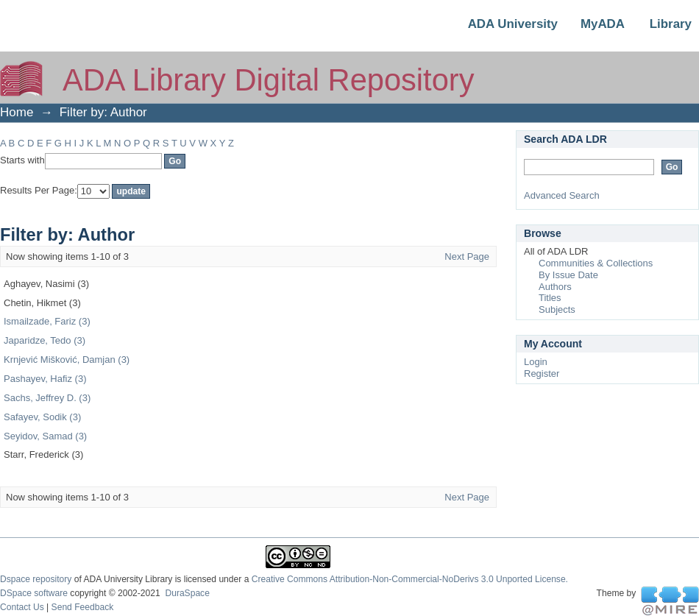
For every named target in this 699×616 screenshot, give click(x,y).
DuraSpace (187, 593)
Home (17, 112)
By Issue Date (568, 275)
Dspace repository (36, 579)
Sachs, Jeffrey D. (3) (47, 398)
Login (536, 362)
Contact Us (22, 607)
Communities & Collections (596, 263)
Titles (550, 298)
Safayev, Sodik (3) (42, 417)
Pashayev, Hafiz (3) (45, 379)
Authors (555, 287)
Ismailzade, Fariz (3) (47, 321)
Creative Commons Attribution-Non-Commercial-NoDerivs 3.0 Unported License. (410, 579)
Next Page (467, 256)
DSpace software (34, 593)
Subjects (557, 309)
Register (542, 374)
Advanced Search (562, 195)
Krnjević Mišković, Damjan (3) (67, 360)
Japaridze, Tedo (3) (45, 340)
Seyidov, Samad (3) (45, 436)
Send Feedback (83, 607)
